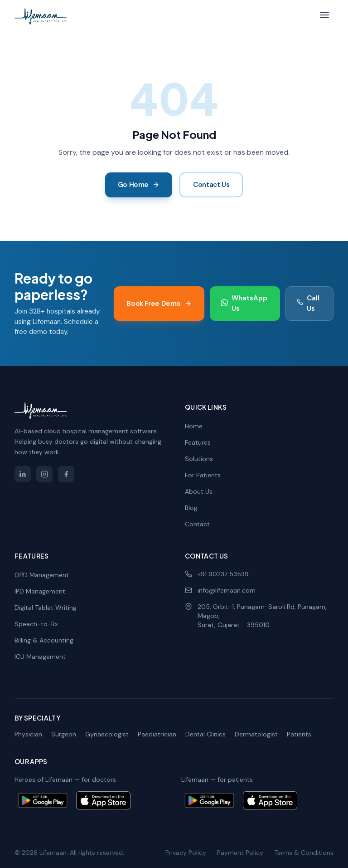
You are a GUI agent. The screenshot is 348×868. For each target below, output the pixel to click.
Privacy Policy (186, 853)
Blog (191, 508)
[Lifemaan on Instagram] (44, 474)
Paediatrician (157, 734)
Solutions (199, 459)
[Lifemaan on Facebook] (66, 474)
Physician (28, 734)
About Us (199, 491)
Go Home (139, 185)
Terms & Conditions (304, 853)
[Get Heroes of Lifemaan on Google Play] (43, 800)
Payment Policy (240, 853)
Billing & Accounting (44, 640)
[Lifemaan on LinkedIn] (23, 474)
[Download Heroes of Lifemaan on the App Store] (103, 800)
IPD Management (40, 591)
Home (194, 426)
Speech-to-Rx (36, 624)
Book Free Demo (159, 304)
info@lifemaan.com (220, 590)
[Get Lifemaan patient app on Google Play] (209, 800)
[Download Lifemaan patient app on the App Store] (270, 800)
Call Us (308, 303)
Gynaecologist (107, 734)
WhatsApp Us (244, 303)
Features (198, 442)
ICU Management (40, 657)
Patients (299, 734)
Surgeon (64, 734)
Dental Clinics (205, 734)
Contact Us (211, 185)
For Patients (203, 475)
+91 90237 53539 (217, 574)
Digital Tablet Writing (46, 608)
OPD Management (42, 575)
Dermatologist (256, 734)
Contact (197, 524)
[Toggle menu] (324, 17)
